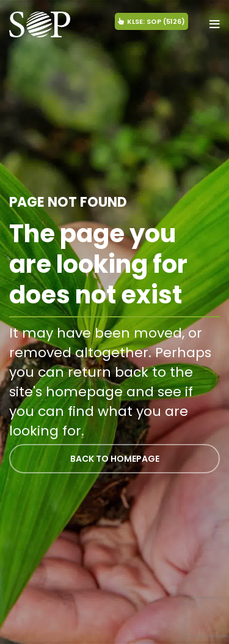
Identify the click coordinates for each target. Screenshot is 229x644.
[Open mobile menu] (215, 24)
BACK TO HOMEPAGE (115, 459)
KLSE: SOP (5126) (151, 21)
